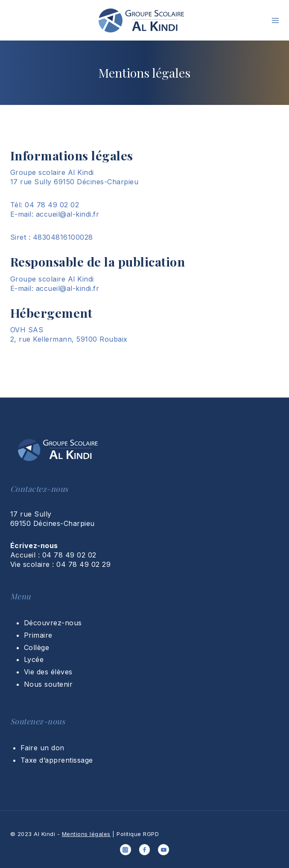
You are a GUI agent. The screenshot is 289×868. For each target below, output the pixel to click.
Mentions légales (86, 834)
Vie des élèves (48, 672)
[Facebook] (145, 850)
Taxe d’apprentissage (57, 760)
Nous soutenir (48, 684)
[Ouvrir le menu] (275, 20)
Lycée (34, 659)
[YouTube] (163, 850)
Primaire (38, 635)
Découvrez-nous (53, 623)
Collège (36, 647)
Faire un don (42, 748)
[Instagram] (126, 850)
